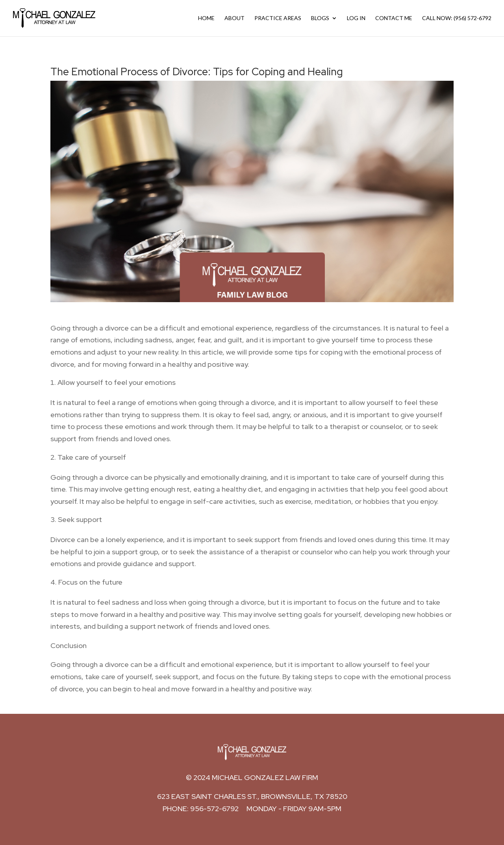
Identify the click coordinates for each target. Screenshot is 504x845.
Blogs (320, 18)
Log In (356, 18)
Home (206, 18)
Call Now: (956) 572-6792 (457, 18)
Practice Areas (278, 18)
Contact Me (394, 18)
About (234, 18)
